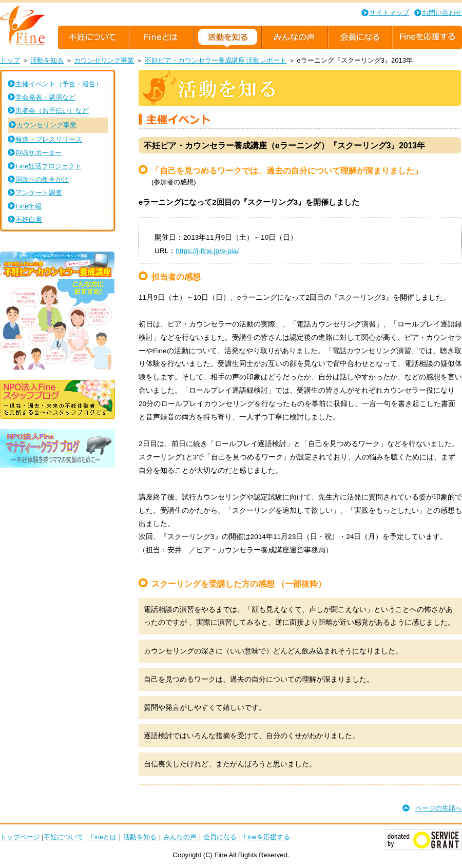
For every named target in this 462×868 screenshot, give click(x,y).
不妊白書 (29, 219)
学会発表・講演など (45, 97)
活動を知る (47, 60)
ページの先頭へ (439, 808)
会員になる (220, 837)
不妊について (64, 837)
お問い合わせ (442, 13)
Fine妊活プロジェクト (49, 166)
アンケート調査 (39, 193)
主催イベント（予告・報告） (59, 84)
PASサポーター (38, 153)
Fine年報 (28, 206)
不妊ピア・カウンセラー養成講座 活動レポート (216, 60)
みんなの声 (180, 837)
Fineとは (103, 837)
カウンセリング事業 (104, 60)
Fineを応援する (266, 837)
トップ (10, 60)
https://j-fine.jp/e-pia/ (207, 251)
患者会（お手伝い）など (52, 111)
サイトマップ (389, 13)
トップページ (20, 837)
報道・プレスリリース (49, 139)
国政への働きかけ (42, 179)
